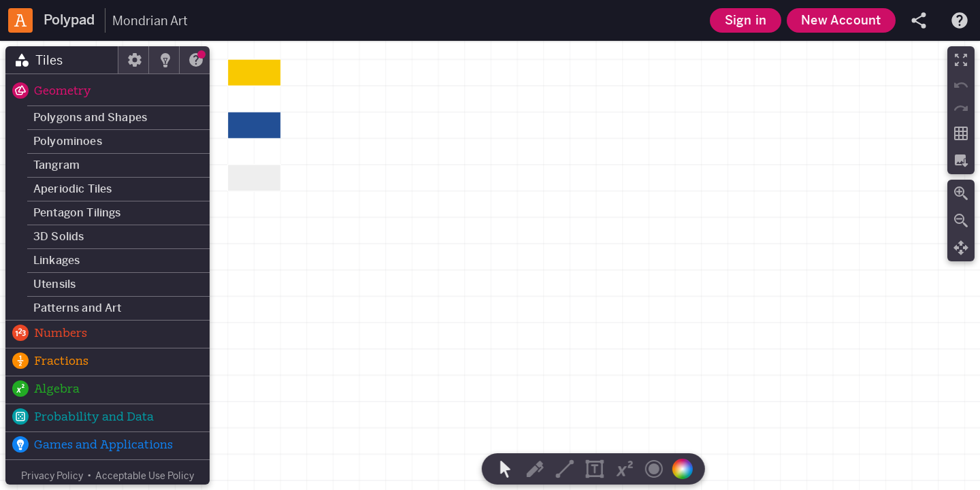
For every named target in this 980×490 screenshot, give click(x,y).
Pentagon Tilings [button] (77, 213)
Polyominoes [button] (68, 141)
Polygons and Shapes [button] (90, 117)
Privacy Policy (52, 476)
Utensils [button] (54, 284)
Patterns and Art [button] (78, 308)
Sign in (746, 20)
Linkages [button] (56, 260)
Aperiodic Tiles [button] (72, 189)
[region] (490, 265)
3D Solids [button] (59, 236)
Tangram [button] (56, 165)
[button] (108, 92)
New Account (841, 20)
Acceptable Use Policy (145, 476)
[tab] (62, 60)
